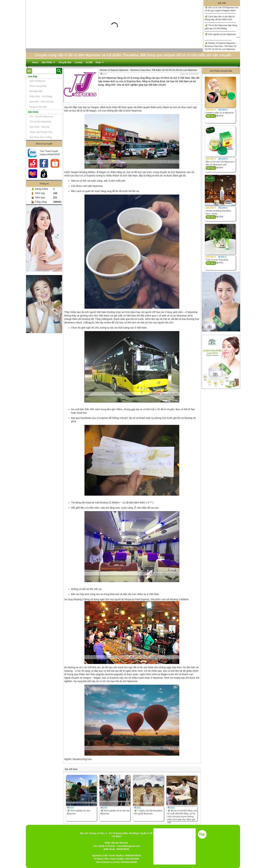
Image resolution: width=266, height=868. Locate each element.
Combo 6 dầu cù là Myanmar (220, 113)
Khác (100, 62)
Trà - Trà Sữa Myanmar (41, 116)
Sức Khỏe (33, 112)
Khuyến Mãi (65, 62)
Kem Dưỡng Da (37, 81)
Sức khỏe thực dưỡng (41, 137)
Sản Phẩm (48, 62)
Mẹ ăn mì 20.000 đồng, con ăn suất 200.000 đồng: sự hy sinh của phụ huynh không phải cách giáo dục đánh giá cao (182, 817)
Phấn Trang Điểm (38, 86)
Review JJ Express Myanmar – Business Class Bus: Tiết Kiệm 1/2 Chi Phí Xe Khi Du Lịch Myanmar (221, 46)
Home (35, 62)
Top (202, 834)
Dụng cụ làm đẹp (38, 107)
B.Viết (89, 62)
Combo (79, 62)
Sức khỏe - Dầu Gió (40, 127)
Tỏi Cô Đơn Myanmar (40, 122)
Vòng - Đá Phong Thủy (41, 132)
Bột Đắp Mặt (36, 91)
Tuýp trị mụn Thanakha (217, 260)
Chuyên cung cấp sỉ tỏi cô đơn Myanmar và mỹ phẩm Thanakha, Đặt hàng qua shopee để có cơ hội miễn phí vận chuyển (133, 55)
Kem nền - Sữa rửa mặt (41, 102)
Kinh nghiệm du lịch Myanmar (220, 34)
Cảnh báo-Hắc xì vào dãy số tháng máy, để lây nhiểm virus (220, 18)
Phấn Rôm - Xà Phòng (41, 96)
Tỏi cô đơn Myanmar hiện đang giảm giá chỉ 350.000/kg (221, 27)
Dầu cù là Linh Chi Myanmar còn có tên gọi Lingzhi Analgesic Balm (222, 9)
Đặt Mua (211, 116)
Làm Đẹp (33, 76)
